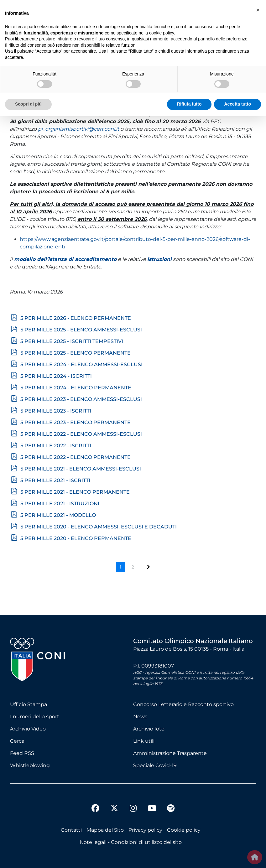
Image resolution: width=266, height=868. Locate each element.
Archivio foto (149, 729)
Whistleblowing (30, 765)
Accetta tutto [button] (237, 104)
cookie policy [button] (162, 33)
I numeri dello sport (35, 717)
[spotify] (171, 809)
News (140, 717)
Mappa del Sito (105, 830)
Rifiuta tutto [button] (189, 104)
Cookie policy (184, 830)
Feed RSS (22, 753)
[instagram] (133, 809)
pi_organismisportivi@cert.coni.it (78, 129)
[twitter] (114, 803)
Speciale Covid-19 (155, 765)
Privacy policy (145, 830)
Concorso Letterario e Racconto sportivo (183, 704)
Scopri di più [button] (28, 104)
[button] (258, 10)
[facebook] (96, 809)
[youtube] (152, 809)
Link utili (144, 741)
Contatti (71, 830)
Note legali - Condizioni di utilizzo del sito (131, 842)
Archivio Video (28, 729)
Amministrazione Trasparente (170, 753)
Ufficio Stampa (29, 704)
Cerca (17, 741)
